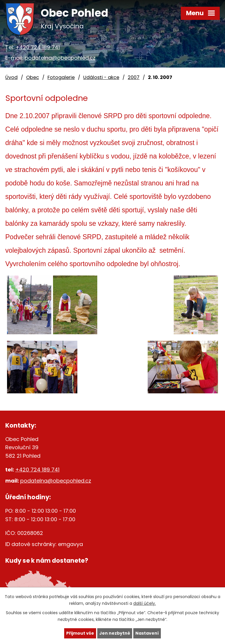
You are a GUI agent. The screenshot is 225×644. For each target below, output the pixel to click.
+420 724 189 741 (38, 47)
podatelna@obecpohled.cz (60, 58)
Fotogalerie (61, 77)
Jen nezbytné (115, 633)
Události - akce (101, 77)
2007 (134, 77)
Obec (33, 77)
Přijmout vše (80, 633)
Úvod (11, 77)
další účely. (145, 603)
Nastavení (147, 633)
